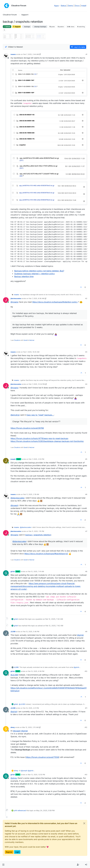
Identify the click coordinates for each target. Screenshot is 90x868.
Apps (56, 6)
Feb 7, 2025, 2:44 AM (31, 54)
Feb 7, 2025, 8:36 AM (37, 298)
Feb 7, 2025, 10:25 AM (31, 352)
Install (84, 6)
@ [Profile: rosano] (14, 302)
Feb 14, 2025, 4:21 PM (31, 708)
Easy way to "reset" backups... (40, 415)
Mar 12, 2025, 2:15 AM (30, 727)
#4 (86, 384)
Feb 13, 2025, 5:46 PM (31, 632)
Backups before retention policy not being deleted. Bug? (39, 271)
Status (63, 6)
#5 (86, 459)
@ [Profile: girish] (80, 635)
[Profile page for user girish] (6, 573)
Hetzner (32, 340)
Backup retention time (24, 276)
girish (13, 571)
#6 (86, 494)
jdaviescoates (16, 298)
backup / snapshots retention (38, 535)
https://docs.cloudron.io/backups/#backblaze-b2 (46, 554)
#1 (86, 54)
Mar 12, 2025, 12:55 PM (36, 775)
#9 (86, 632)
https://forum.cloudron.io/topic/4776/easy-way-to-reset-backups (39, 438)
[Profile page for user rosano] (6, 56)
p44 (15, 810)
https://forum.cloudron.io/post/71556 (42, 757)
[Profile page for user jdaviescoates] (6, 300)
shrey (13, 727)
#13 (86, 775)
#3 (86, 352)
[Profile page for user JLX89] (6, 633)
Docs (77, 6)
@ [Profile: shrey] (14, 778)
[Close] (84, 823)
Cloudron (17, 340)
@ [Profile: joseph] (14, 505)
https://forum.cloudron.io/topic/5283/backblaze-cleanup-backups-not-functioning (47, 441)
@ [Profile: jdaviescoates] (17, 498)
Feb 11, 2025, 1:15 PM (36, 531)
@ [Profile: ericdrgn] (15, 415)
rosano (13, 54)
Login (17, 852)
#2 (86, 298)
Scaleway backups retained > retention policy (35, 274)
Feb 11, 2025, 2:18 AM (31, 494)
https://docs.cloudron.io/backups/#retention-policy (55, 302)
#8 (86, 571)
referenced (22, 810)
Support (17, 27)
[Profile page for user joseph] (6, 461)
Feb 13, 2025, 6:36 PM (36, 671)
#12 (86, 727)
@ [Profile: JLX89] (14, 675)
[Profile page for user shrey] (6, 729)
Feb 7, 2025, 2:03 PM (36, 459)
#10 (86, 671)
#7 (86, 531)
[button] (3, 865)
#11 (86, 708)
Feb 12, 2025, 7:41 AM (36, 571)
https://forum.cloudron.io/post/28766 (27, 428)
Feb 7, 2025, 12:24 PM (37, 384)
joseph (13, 459)
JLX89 (13, 632)
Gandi (25, 340)
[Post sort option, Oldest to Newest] (14, 47)
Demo (70, 6)
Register (9, 852)
